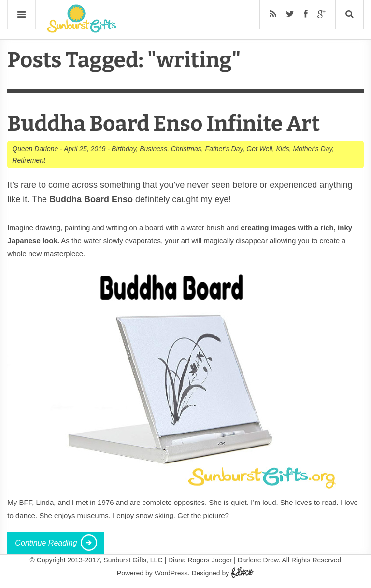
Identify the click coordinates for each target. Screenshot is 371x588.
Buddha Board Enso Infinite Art (164, 124)
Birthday (124, 149)
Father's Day (224, 149)
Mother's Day (313, 149)
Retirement (29, 160)
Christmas (186, 149)
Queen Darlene (35, 149)
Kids (282, 149)
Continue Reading (46, 543)
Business (153, 149)
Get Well (259, 149)
